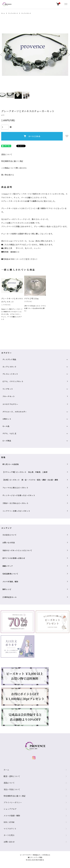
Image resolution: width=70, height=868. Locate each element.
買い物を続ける (8, 175)
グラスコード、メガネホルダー (15, 412)
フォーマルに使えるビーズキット (15, 488)
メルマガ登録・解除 (12, 816)
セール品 (6, 426)
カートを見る (9, 835)
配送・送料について (12, 776)
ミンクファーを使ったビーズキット (16, 511)
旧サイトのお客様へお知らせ (14, 558)
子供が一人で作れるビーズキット (15, 503)
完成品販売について (10, 574)
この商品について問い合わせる (14, 168)
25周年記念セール (10, 597)
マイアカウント (10, 829)
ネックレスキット (13, 13)
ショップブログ (10, 809)
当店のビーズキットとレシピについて (17, 550)
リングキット (8, 389)
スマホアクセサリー (10, 404)
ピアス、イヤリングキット (13, 381)
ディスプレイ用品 (9, 359)
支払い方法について (12, 789)
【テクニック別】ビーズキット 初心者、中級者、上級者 (25, 472)
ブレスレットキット (10, 374)
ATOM (12, 822)
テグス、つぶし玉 (9, 433)
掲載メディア (8, 566)
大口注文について (9, 535)
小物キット (7, 419)
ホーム (3, 13)
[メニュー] (66, 4)
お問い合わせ (9, 842)
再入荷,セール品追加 (10, 464)
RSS (5, 822)
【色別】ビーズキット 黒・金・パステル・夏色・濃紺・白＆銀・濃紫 (30, 480)
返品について (7, 154)
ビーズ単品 (7, 441)
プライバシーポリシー (13, 802)
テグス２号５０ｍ (31, 298)
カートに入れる (32, 136)
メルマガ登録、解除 (10, 582)
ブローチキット (9, 396)
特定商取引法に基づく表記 (12, 161)
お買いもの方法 (9, 543)
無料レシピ (7, 589)
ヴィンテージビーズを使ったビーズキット (19, 495)
